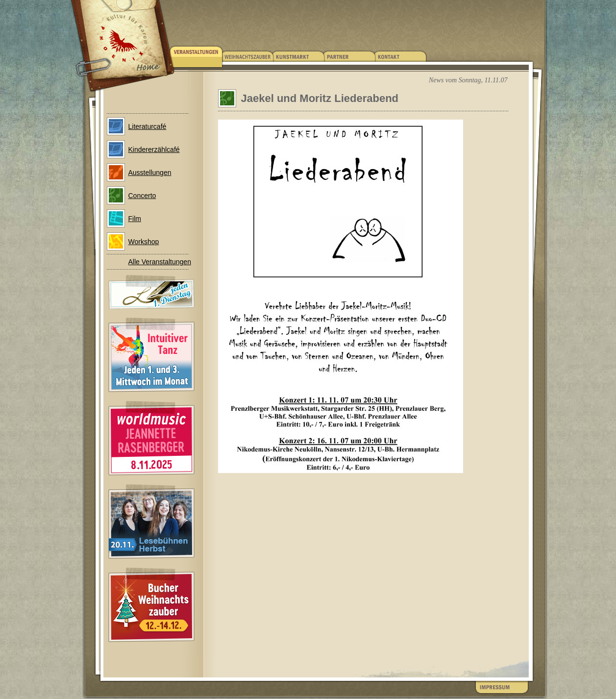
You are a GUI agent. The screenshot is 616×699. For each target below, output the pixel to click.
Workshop (144, 242)
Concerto (142, 196)
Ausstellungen (150, 173)
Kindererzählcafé (154, 150)
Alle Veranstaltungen (160, 262)
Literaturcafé (148, 126)
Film (135, 219)
